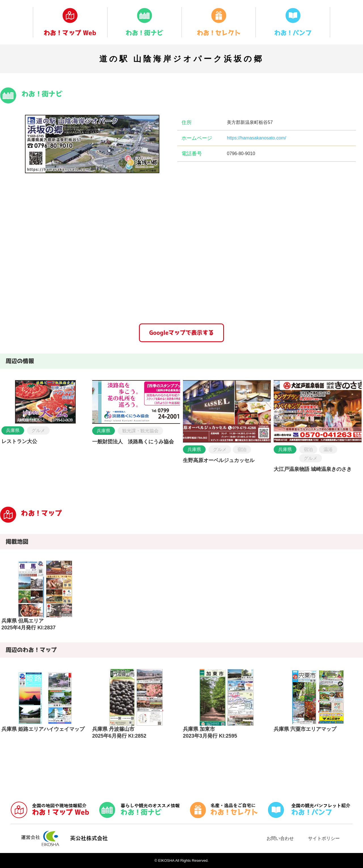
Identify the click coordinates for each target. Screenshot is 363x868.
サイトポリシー (324, 838)
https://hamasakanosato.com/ (257, 138)
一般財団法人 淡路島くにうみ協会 (133, 442)
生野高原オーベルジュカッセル (219, 460)
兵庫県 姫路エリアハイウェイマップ (43, 729)
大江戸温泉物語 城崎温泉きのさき (313, 469)
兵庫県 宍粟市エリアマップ (305, 729)
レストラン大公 (19, 441)
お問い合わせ (280, 838)
